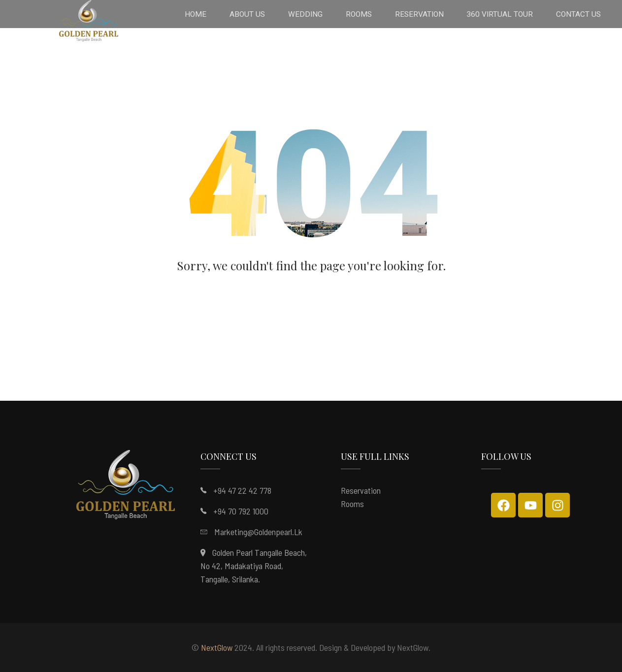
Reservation (361, 490)
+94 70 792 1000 (241, 511)
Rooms (352, 504)
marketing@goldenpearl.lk (258, 532)
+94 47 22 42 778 (242, 490)
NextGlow (217, 647)
